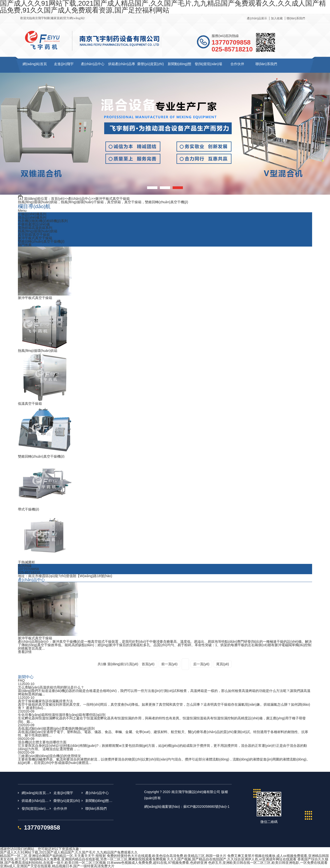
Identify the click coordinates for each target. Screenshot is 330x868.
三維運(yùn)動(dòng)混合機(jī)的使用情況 (49, 756)
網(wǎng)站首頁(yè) (36, 793)
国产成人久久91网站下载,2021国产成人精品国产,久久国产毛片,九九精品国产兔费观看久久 (69, 852)
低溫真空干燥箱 (30, 404)
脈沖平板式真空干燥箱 (113, 199)
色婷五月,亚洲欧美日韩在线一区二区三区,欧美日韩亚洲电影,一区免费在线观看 (268, 863)
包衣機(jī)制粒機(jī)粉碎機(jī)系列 (43, 221)
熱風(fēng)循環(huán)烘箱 (38, 231)
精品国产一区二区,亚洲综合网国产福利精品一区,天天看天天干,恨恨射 (53, 856)
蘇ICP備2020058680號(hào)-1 (206, 807)
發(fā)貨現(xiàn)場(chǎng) (36, 809)
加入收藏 (277, 18)
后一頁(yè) (201, 664)
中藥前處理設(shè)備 (34, 224)
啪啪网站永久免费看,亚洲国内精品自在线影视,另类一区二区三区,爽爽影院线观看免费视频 (98, 859)
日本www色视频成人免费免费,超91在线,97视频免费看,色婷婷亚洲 (157, 863)
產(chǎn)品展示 (257, 18)
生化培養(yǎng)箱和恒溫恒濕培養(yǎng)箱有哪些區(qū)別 (62, 715)
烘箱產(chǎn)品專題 (36, 801)
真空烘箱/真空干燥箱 (34, 235)
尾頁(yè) (223, 664)
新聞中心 (26, 677)
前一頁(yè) (169, 664)
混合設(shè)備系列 (32, 217)
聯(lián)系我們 (296, 18)
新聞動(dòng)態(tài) (99, 801)
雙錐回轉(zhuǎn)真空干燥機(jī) (41, 241)
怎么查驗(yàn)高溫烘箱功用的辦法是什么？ (51, 687)
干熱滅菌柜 (26, 562)
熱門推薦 (25, 245)
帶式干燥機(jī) (28, 509)
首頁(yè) (57, 199)
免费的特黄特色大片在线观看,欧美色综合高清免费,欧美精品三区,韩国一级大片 (167, 856)
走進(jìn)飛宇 (64, 64)
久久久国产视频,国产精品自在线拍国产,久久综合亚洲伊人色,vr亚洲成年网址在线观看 (232, 859)
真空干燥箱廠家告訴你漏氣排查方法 (45, 701)
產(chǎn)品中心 (93, 64)
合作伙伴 (237, 64)
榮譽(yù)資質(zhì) (151, 64)
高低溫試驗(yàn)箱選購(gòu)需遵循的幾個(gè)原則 (56, 728)
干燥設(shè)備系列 (32, 214)
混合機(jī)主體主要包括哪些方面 (42, 742)
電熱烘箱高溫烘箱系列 (35, 228)
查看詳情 (25, 652)
